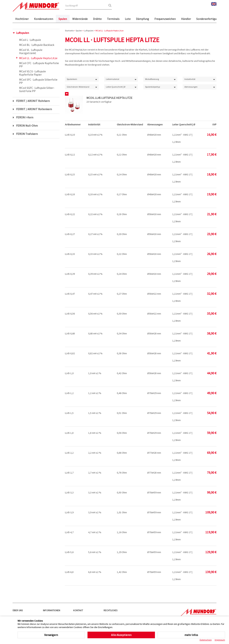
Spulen (63, 19)
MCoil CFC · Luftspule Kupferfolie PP (39, 65)
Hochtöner (22, 19)
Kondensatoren (44, 19)
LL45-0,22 (70, 214)
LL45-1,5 (69, 413)
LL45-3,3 (69, 492)
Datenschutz (206, 640)
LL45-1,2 (69, 393)
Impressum (220, 640)
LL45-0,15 (70, 174)
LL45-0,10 (70, 135)
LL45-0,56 (70, 314)
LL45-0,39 (70, 274)
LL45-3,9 (69, 512)
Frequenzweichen (165, 19)
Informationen (52, 610)
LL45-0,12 (70, 155)
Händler (186, 19)
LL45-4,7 (69, 532)
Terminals (113, 19)
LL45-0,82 (70, 353)
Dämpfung (142, 19)
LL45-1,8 (69, 433)
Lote (128, 19)
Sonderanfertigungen (209, 19)
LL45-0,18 (70, 194)
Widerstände (80, 19)
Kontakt (78, 610)
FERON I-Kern (25, 117)
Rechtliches (111, 610)
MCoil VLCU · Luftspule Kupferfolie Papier (32, 73)
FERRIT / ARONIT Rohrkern (33, 101)
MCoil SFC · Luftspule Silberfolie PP (38, 81)
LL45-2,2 (69, 453)
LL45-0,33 (70, 254)
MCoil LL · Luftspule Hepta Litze (38, 58)
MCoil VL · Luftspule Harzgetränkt (31, 51)
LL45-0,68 (70, 333)
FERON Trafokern (27, 134)
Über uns (18, 610)
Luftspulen (23, 33)
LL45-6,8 (69, 572)
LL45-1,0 (69, 373)
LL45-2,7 (69, 473)
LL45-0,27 (70, 234)
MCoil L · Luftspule (30, 40)
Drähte (97, 19)
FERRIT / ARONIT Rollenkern (34, 109)
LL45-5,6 (69, 552)
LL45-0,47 (70, 294)
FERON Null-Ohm (27, 126)
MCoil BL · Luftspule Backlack (37, 45)
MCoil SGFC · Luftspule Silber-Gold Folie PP (37, 89)
